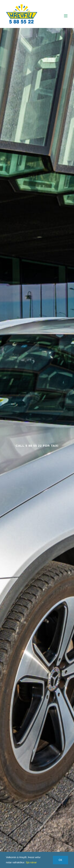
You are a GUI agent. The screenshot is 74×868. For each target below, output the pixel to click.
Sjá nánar (31, 862)
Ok (60, 860)
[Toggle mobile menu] (66, 16)
